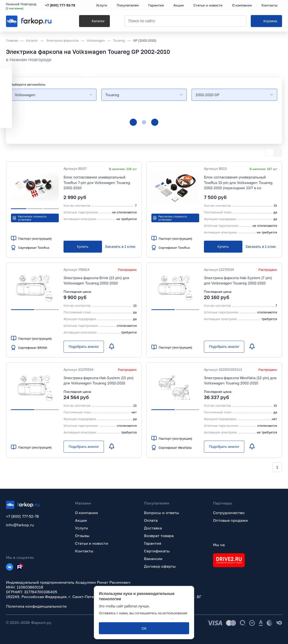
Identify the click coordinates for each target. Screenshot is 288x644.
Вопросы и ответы (162, 513)
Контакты (84, 551)
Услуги (81, 528)
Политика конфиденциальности (36, 606)
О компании (86, 513)
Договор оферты (160, 566)
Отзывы (82, 536)
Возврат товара (159, 536)
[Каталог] (88, 22)
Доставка (153, 528)
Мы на (219, 545)
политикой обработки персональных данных (135, 618)
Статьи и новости (92, 543)
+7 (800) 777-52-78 (61, 5)
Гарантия (153, 543)
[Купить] (83, 247)
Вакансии (153, 559)
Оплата (151, 520)
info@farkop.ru (20, 525)
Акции (81, 520)
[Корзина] (266, 22)
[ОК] (144, 628)
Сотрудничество (229, 513)
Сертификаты (157, 551)
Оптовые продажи (230, 520)
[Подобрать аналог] (84, 347)
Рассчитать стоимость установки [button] (29, 218)
